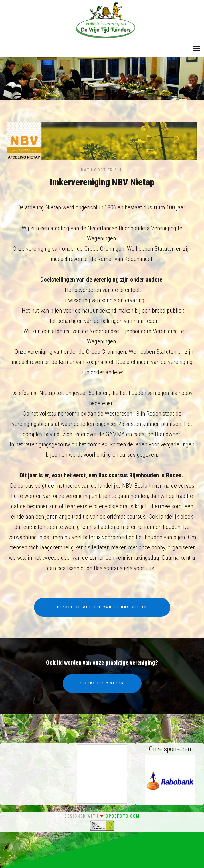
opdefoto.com (123, 816)
